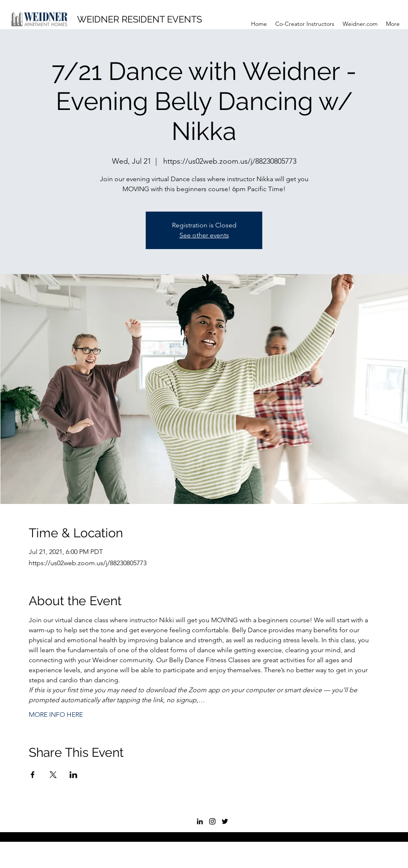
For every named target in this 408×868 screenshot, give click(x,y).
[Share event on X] (53, 775)
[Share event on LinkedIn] (73, 775)
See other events (204, 235)
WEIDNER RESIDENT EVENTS (139, 19)
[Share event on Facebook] (33, 775)
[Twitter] (225, 821)
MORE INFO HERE (56, 715)
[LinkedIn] (200, 821)
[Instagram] (212, 821)
